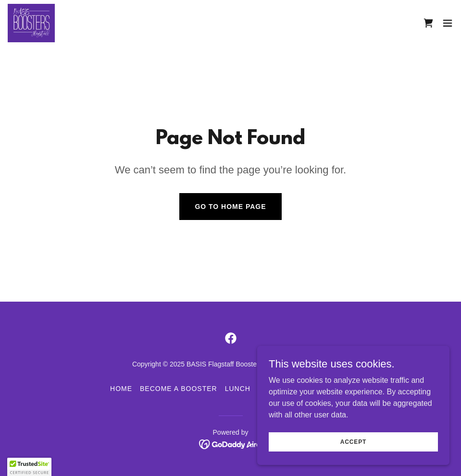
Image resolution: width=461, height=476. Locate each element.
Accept (353, 441)
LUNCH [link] (238, 389)
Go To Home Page (230, 207)
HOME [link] (121, 389)
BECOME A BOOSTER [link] (179, 389)
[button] (448, 23)
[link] (31, 23)
